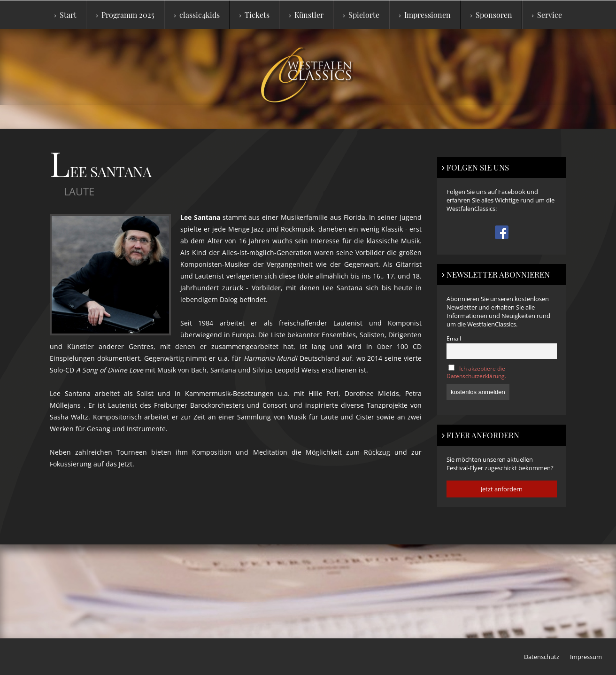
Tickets (254, 15)
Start (65, 15)
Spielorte (361, 15)
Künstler (306, 15)
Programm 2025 (125, 15)
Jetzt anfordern (502, 489)
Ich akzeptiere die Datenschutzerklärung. (476, 372)
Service (547, 15)
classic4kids (197, 15)
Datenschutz (542, 657)
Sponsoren (491, 15)
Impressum (586, 657)
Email (454, 338)
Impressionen (425, 15)
